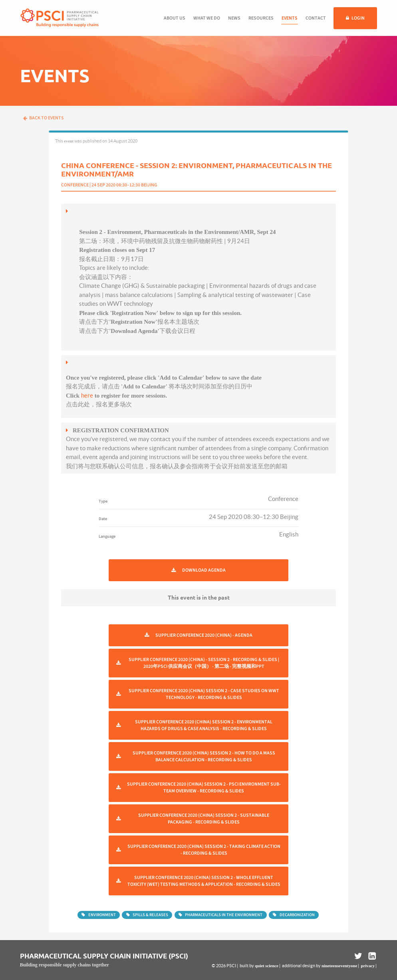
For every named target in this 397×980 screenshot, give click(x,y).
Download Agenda (204, 570)
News (234, 18)
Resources (261, 18)
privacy (368, 966)
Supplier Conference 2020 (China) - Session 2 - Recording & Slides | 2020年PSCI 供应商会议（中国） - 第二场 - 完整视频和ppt (204, 663)
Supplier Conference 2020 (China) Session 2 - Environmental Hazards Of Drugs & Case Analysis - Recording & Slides (204, 725)
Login (358, 18)
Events (290, 18)
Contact (316, 18)
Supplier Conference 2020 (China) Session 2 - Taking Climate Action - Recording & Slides (204, 850)
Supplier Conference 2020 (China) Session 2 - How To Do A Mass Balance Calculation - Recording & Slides (204, 756)
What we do (207, 18)
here (87, 395)
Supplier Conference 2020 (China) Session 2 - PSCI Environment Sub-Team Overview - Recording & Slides (204, 788)
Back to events (43, 118)
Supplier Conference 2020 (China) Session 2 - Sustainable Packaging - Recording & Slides (204, 819)
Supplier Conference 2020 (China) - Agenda (204, 635)
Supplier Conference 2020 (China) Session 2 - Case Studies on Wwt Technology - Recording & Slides (204, 694)
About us (175, 18)
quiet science (266, 966)
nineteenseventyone (339, 966)
